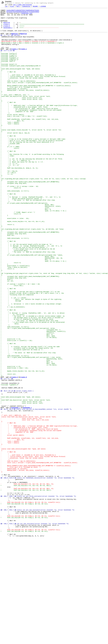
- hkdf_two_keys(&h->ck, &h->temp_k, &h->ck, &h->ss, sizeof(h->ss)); (31, 601)
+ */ (5, 94)
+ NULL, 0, (26, 250)
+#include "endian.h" (9, 67)
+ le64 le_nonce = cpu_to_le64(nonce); (18, 96)
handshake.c (8, 32)
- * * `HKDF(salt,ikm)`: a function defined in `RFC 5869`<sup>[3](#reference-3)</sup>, (39, 510)
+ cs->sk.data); (29, 404)
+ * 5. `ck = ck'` (10, 197)
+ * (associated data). (15, 299)
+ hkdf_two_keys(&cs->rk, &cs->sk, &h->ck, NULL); (26, 581)
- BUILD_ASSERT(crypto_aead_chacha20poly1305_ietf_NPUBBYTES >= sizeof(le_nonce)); (36, 557)
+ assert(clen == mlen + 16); (15, 440)
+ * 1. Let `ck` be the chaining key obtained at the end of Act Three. (32, 189)
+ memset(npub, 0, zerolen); (14, 105)
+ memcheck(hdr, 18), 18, (32, 308)
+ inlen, (25, 248)
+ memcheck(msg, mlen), (32, 429)
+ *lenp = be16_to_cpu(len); (14, 319)
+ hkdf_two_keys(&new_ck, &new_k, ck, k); (19, 200)
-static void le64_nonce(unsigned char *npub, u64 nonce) (23, 537)
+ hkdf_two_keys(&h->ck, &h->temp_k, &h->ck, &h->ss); (24, 603)
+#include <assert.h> (9, 76)
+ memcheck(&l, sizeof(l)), (33, 396)
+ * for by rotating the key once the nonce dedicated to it (27, 169)
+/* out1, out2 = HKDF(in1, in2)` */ (15, 112)
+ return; (10, 177)
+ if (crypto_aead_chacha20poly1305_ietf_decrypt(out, (24, 242)
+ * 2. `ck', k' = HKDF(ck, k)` (16, 191)
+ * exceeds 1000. (10, 171)
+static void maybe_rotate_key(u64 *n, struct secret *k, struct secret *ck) (31, 155)
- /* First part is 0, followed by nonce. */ (21, 559)
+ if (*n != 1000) (10, 175)
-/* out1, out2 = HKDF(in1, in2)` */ (15, 497)
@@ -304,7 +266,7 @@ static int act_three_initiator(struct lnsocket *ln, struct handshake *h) (38, 594)
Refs (18, 7)
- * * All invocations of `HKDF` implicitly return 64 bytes (29, 514)
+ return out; (8, 448)
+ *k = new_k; (8, 206)
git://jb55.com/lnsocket (23, 5)
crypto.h (7, 30)
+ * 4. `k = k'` (10, 195)
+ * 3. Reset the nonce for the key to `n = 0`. (22, 193)
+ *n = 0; (7, 208)
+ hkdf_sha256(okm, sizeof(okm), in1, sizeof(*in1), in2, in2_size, (30, 142)
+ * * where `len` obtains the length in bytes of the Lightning (31, 358)
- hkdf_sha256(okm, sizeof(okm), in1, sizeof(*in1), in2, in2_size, (30, 524)
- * (5, 508)
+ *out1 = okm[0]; (10, 145)
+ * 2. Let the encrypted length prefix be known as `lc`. (27, 292)
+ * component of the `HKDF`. (18, 133)
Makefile (7, 26)
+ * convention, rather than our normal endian (22, 92)
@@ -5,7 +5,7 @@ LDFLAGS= (10, 41)
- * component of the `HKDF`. (18, 517)
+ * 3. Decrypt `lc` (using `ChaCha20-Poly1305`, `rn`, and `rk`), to (31, 294)
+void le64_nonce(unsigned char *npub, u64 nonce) (20, 81)
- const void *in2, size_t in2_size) (25, 503)
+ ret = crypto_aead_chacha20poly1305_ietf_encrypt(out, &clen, (28, 393)
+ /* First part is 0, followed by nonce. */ (21, 103)
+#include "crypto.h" (9, 65)
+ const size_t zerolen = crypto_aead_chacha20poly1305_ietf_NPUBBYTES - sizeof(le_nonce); (39, 98)
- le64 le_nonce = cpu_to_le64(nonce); (18, 552)
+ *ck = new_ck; (9, 204)
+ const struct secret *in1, (22, 116)
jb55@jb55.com (26, 15)
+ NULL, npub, (28, 402)
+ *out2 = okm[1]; (10, 147)
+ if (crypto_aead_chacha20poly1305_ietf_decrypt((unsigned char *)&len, (32, 305)
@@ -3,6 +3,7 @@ (7, 453)
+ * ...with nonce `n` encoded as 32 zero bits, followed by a (28, 89)
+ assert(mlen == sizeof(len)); (15, 318)
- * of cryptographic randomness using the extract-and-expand (31, 515)
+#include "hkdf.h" (8, 72)
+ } (4, 257)
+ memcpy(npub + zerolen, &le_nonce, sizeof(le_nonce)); (25, 107)
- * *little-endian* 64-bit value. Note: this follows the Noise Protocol (33, 546)
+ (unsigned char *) (31, 394)
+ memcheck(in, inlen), (31, 246)
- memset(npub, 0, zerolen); (14, 561)
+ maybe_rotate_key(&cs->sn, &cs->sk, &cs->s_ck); (23, 444)
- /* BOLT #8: (8, 506)
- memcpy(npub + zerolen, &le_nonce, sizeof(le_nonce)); (25, 563)
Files (12, 7)
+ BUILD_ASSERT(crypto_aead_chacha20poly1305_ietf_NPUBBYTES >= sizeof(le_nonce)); (36, 101)
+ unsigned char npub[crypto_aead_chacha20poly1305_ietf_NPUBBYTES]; (30, 217)
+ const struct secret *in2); (22, 482)
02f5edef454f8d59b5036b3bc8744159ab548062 (23, 14)
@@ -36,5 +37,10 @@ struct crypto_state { (17, 468)
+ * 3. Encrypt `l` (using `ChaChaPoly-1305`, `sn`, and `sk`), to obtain (33, 374)
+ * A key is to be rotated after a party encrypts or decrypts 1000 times (33, 166)
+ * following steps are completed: (17, 352)
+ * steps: (8, 186)
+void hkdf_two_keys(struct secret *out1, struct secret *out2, (26, 114)
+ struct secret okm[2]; (12, 136)
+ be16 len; (8, 281)
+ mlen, (26, 431)
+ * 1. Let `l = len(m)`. (14, 356)
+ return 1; (8, 268)
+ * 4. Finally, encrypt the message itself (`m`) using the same (30, 415)
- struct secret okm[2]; (12, 521)
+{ (1, 83)
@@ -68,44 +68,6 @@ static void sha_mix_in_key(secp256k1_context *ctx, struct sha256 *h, (36, 490)
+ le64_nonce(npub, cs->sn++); (15, 391)
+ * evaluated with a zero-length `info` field (24, 127)
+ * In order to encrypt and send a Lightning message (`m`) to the (30, 349)
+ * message (11, 360)
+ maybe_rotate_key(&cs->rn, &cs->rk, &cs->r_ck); (23, 264)
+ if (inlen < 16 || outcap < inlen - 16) (19, 222)
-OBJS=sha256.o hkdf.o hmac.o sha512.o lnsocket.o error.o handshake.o (28, 48)
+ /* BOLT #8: (8, 85)
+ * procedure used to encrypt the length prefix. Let (27, 416)
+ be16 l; (7, 334)
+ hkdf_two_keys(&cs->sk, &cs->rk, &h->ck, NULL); (26, 587)
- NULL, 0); (12, 526)
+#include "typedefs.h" (10, 68)
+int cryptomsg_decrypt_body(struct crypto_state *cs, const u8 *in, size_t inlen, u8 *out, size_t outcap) (43, 213)
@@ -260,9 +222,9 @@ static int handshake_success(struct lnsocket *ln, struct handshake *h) (37, 572)
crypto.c (7, 28)
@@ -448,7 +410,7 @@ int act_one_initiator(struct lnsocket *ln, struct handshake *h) (35, 627)
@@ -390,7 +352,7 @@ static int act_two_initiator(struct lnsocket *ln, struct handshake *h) (37, 611)
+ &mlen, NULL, (28, 244)
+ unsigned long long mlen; (14, 219)
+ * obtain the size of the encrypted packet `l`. (25, 296)
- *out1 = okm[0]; (10, 528)
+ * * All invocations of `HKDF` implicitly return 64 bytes (29, 129)
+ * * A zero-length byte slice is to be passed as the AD (28, 297)
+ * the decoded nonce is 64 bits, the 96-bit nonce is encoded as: (32, 380)
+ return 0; (11, 224)
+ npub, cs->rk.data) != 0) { (33, 252)
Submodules (26, 7)
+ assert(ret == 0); (11, 405)
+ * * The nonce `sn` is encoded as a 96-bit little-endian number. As (33, 378)
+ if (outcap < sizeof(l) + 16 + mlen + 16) (20, 340)
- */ (5, 519)
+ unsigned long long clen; (14, 332)
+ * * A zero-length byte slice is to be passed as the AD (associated (33, 385)
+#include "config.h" (9, 63)
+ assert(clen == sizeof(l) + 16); (17, 407)
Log (6, 7)
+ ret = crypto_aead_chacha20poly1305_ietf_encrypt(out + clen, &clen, (31, 427)
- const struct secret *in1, (22, 501)
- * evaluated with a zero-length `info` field (24, 512)
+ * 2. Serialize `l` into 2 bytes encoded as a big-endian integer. (31, 363)
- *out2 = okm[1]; (10, 530)
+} (1, 109)
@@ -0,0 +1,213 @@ (8, 59)
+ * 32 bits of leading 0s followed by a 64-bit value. (27, 382)
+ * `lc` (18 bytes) (12, 376)
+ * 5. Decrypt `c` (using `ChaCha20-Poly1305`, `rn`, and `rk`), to (31, 235)
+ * (5, 87)
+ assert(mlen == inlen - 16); (15, 261)
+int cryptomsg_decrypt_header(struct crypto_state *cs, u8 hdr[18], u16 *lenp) (32, 274)
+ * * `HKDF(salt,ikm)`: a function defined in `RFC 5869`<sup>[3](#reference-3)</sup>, (39, 125)
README (35, 7)
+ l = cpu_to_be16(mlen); (13, 367)
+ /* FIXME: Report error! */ (18, 253)
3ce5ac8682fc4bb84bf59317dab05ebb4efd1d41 (23, 12)
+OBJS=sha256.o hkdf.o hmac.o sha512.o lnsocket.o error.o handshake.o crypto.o (32, 50)
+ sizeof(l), (28, 398)
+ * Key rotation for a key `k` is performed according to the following (32, 184)
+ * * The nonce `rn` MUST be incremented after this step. (28, 239)
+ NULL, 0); (12, 144)
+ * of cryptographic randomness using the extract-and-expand (31, 131)
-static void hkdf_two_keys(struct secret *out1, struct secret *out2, (28, 499)
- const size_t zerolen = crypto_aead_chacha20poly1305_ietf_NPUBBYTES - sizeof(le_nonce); (39, 554)
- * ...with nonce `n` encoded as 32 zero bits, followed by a (28, 545)
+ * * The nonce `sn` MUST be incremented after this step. (30, 383)
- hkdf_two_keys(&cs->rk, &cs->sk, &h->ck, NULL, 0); (27, 579)
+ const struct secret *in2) (22, 118)
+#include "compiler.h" (10, 70)
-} (1, 532)
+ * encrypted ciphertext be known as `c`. (22, 418)
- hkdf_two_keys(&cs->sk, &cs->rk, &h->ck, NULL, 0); (27, 585)
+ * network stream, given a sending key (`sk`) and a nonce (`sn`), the (32, 351)
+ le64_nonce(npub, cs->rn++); (15, 228)
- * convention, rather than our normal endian (22, 548)
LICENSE (43, 7)
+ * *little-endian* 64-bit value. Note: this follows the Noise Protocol (33, 90)
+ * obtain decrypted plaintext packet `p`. (22, 237)
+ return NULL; (12, 341)
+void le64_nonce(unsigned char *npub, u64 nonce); (21, 475)
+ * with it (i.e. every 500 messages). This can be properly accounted (32, 167)
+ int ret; (7, 336)
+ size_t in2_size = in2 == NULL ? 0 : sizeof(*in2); (24, 138)
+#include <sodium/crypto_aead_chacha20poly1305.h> (21, 78)
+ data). (10, 387)
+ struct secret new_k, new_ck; (15, 158)
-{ (1, 504)
